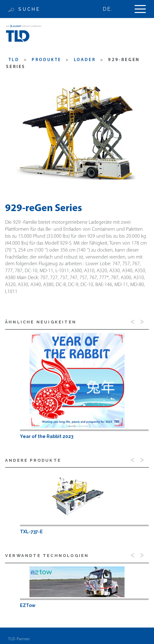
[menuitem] (110, 9)
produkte (46, 60)
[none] (110, 9)
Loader (85, 60)
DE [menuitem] (106, 9)
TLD (14, 60)
